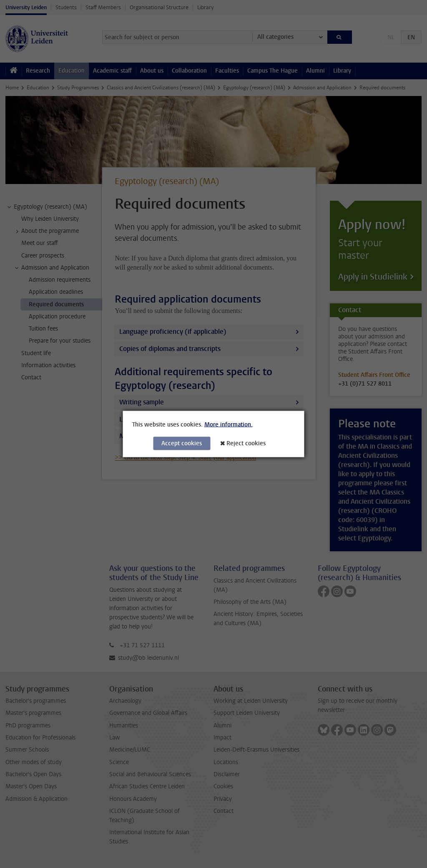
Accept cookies (182, 443)
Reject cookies (246, 443)
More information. (229, 425)
